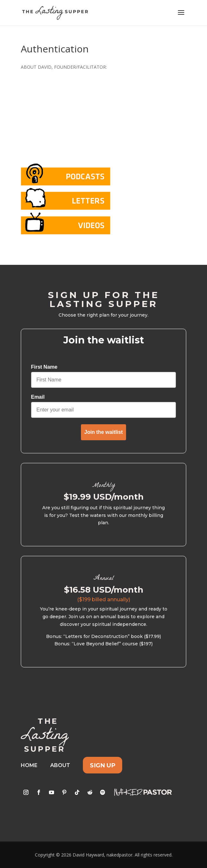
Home (29, 765)
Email (38, 397)
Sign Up (103, 765)
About (60, 765)
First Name (44, 367)
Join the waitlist (103, 432)
